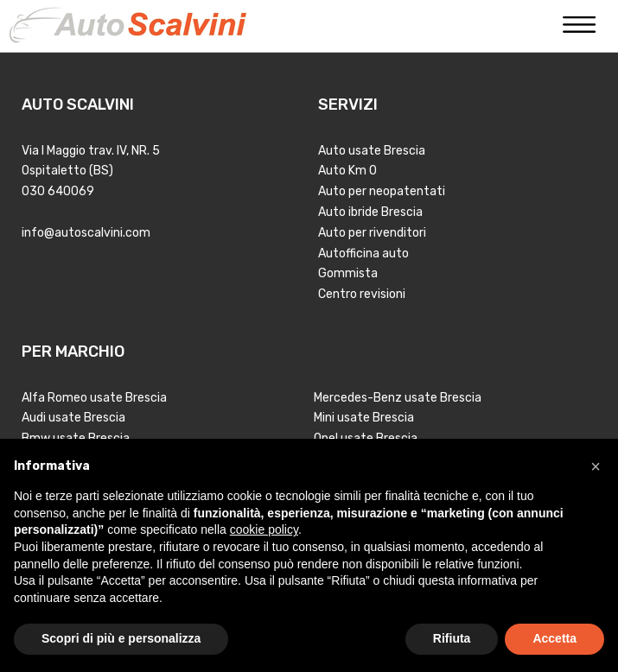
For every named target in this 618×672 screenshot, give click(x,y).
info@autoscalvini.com (86, 233)
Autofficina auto (363, 254)
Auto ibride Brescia (370, 212)
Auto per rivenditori (372, 233)
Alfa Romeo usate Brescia (94, 398)
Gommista (348, 273)
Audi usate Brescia (73, 418)
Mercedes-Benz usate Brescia (398, 398)
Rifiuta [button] (452, 638)
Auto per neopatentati (382, 191)
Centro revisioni (362, 294)
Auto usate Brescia (372, 151)
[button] (596, 466)
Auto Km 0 (347, 171)
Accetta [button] (554, 638)
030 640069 (58, 191)
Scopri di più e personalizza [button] (121, 638)
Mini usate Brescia (364, 418)
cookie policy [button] (264, 529)
